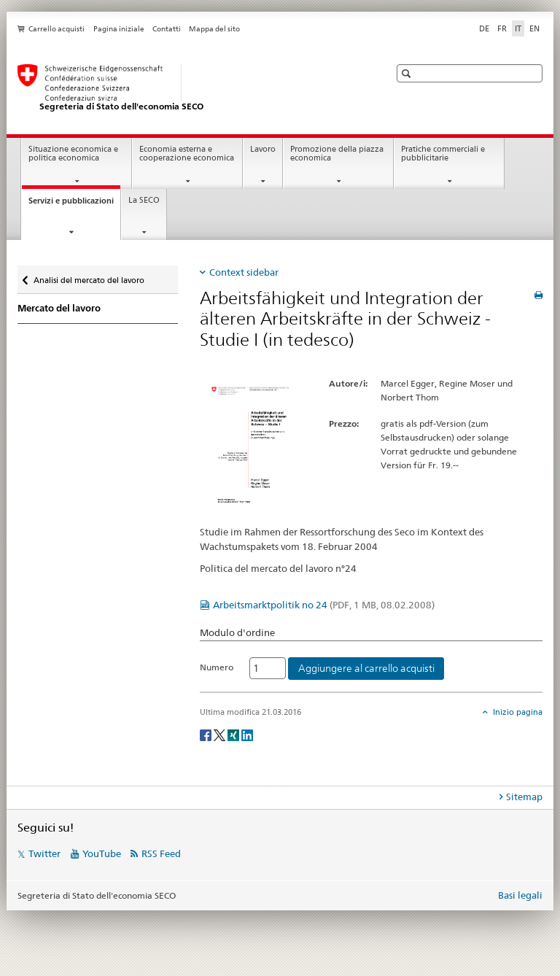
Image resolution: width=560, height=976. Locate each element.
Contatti (167, 29)
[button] (408, 73)
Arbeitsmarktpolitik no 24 (324, 605)
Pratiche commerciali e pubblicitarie (443, 154)
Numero (217, 667)
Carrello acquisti (57, 29)
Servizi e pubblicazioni (74, 205)
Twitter (44, 853)
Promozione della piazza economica (337, 154)
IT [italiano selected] (518, 28)
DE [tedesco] (484, 28)
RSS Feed (161, 853)
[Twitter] (221, 734)
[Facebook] (207, 734)
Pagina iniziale (119, 29)
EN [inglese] (534, 28)
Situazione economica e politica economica (73, 154)
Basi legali (520, 895)
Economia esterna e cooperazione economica (187, 154)
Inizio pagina (517, 712)
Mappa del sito (214, 29)
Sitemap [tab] (524, 797)
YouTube (102, 853)
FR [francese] (502, 28)
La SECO (144, 200)
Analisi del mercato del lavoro (89, 277)
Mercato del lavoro (59, 308)
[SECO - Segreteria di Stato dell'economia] (189, 88)
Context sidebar (244, 272)
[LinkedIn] (247, 734)
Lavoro (263, 149)
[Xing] (234, 734)
